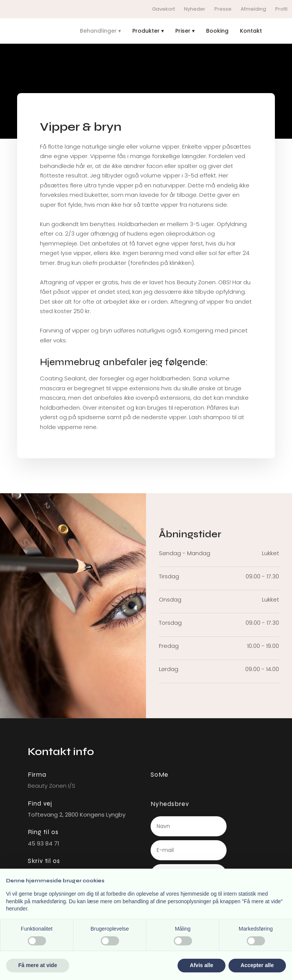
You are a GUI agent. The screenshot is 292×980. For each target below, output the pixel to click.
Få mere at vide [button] (38, 965)
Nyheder (195, 9)
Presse (223, 9)
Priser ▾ (185, 31)
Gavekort (163, 9)
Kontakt (251, 31)
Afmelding (253, 9)
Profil (281, 9)
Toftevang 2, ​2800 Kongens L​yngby (77, 815)
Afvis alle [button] (201, 965)
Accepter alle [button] (257, 965)
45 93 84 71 (44, 843)
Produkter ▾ (148, 31)
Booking (217, 31)
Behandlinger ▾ (100, 31)
